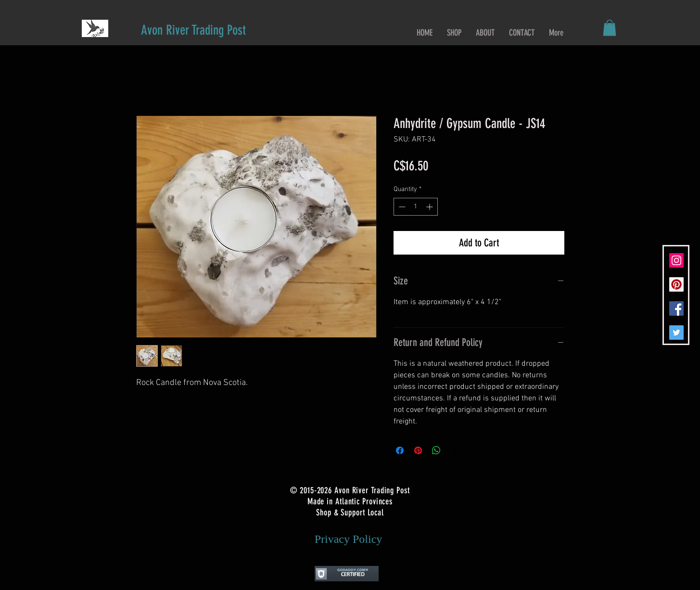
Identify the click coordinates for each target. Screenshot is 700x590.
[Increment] (430, 207)
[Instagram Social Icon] (676, 260)
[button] (610, 28)
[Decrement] (401, 207)
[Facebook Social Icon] (676, 308)
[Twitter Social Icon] (676, 333)
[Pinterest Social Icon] (676, 284)
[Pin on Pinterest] (418, 450)
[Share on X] (455, 450)
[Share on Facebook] (400, 450)
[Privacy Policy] (349, 539)
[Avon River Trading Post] (193, 30)
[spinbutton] (416, 207)
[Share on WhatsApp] (436, 450)
